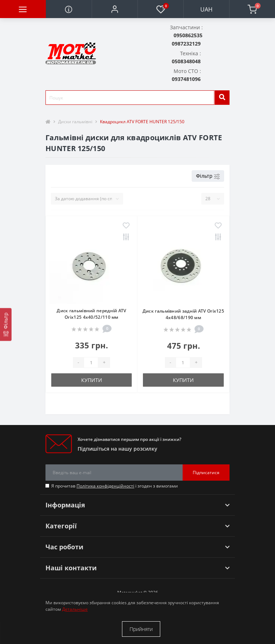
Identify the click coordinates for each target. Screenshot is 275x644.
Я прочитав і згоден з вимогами (115, 486)
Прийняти (141, 629)
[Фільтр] (6, 324)
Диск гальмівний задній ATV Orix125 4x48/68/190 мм (183, 314)
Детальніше (75, 609)
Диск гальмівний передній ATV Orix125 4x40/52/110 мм (91, 314)
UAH (206, 9)
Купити (92, 380)
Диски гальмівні (75, 122)
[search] (222, 98)
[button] (115, 9)
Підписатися (206, 473)
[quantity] (91, 362)
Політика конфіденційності (105, 486)
